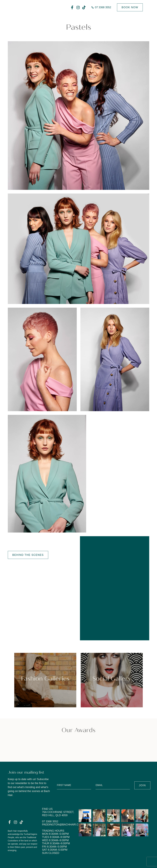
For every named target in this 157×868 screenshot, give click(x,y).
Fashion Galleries (45, 679)
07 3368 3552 (50, 821)
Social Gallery (112, 679)
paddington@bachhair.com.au (65, 825)
